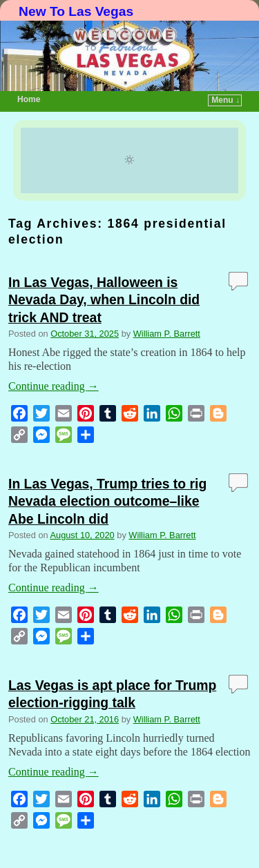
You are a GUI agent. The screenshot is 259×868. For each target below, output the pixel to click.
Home (29, 99)
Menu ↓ (226, 100)
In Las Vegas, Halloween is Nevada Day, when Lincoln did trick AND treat (104, 299)
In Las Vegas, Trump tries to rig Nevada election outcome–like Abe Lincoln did (107, 501)
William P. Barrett (167, 334)
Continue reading (54, 386)
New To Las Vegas (76, 11)
